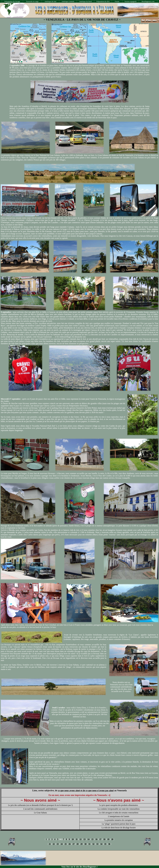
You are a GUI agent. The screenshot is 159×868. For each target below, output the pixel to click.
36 (109, 844)
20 (112, 839)
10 (73, 839)
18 (104, 839)
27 (73, 844)
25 (66, 844)
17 (100, 839)
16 (96, 839)
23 (58, 844)
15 (92, 839)
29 (81, 844)
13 (85, 839)
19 (108, 839)
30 (85, 844)
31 (89, 844)
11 (77, 839)
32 (93, 844)
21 (50, 844)
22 (54, 844)
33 (97, 844)
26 (70, 844)
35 (105, 844)
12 (81, 839)
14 (89, 839)
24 (62, 844)
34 (101, 844)
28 (77, 844)
